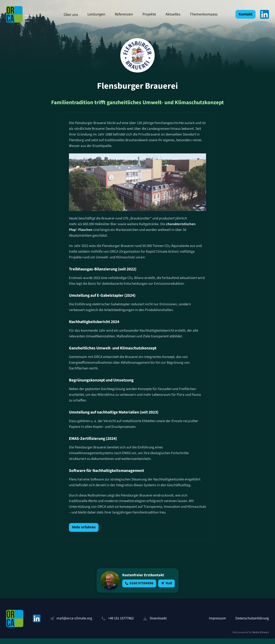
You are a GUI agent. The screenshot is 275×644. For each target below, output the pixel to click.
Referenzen (121, 14)
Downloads (158, 624)
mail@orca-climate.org (74, 624)
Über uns (68, 15)
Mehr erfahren (84, 533)
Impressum (217, 624)
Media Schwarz (261, 638)
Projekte (146, 14)
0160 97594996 (139, 589)
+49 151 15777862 (121, 624)
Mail (166, 589)
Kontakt (246, 14)
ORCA (23, 14)
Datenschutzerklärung (252, 624)
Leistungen (93, 14)
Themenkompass (201, 14)
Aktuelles (170, 14)
